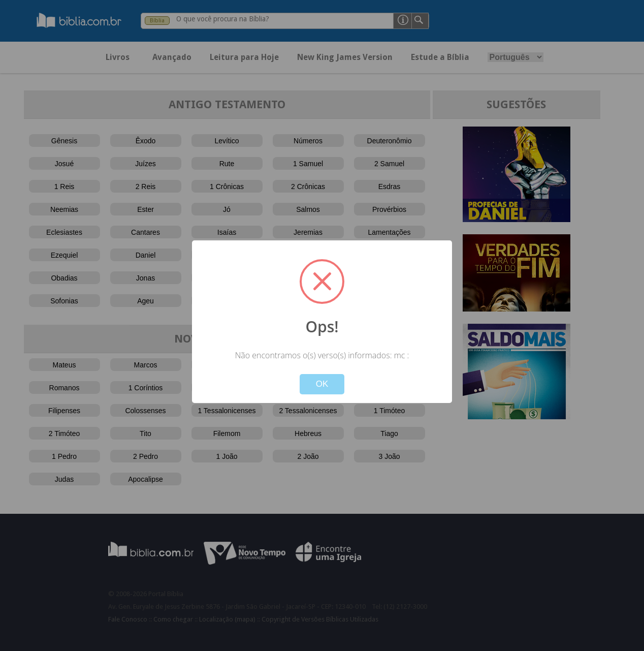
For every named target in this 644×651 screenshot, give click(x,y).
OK (322, 384)
